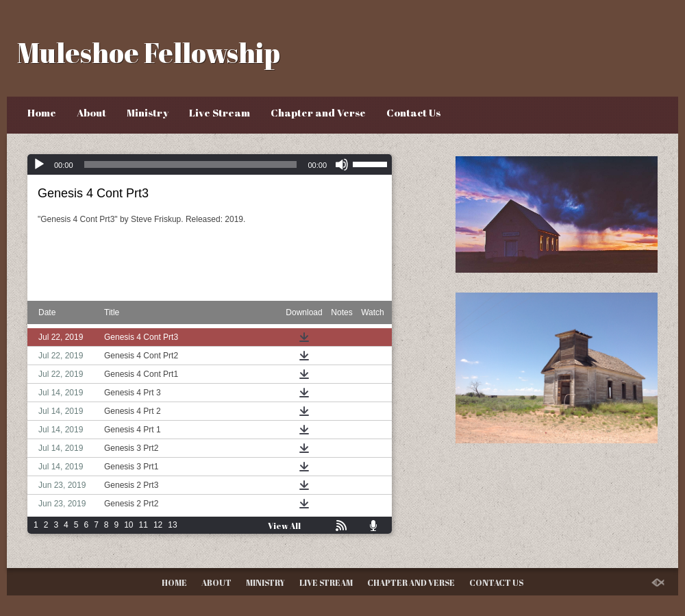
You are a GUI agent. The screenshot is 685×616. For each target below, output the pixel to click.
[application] (210, 164)
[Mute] (342, 164)
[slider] (191, 164)
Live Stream (220, 112)
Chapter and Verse (318, 112)
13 (172, 525)
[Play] (39, 164)
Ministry (148, 112)
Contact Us (413, 112)
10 (128, 525)
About (91, 112)
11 (144, 525)
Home (42, 112)
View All (284, 526)
